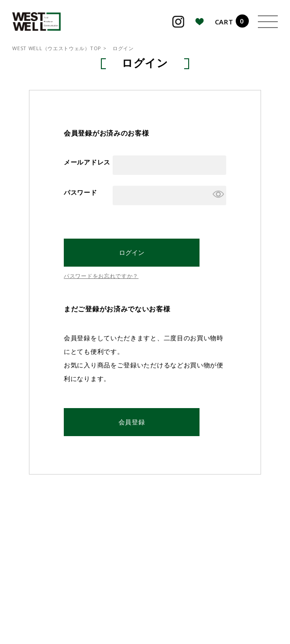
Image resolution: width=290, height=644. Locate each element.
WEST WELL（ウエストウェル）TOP (57, 48)
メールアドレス (87, 162)
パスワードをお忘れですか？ (101, 276)
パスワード (81, 192)
